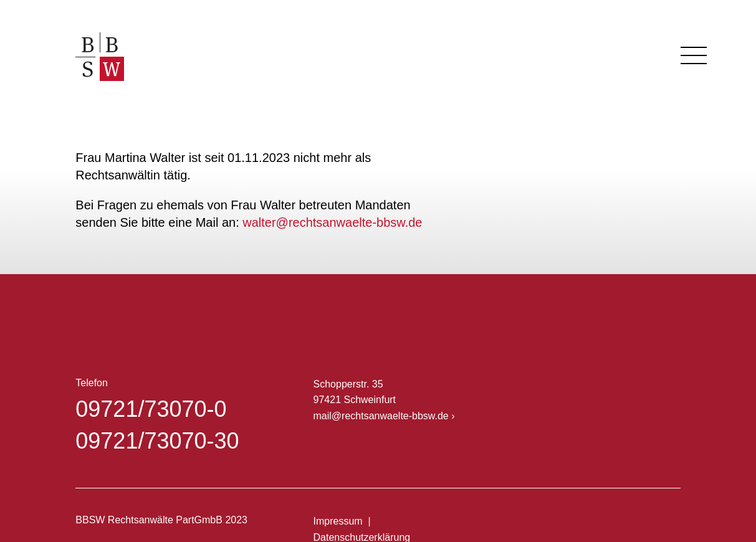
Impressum (338, 521)
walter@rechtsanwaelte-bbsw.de (332, 222)
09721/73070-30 (157, 441)
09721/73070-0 (151, 409)
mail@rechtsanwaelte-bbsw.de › (384, 416)
